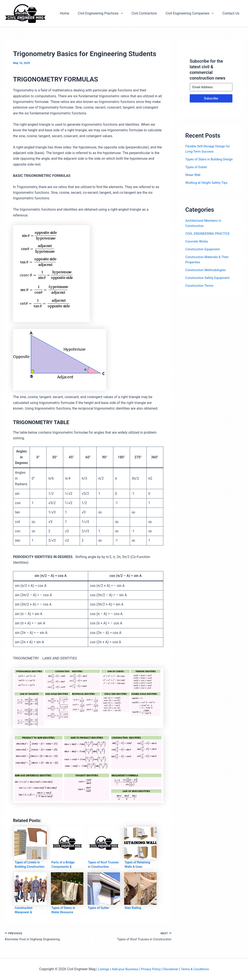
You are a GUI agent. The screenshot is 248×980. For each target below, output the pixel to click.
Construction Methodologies (207, 270)
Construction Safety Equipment (209, 278)
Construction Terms (201, 286)
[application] (127, 13)
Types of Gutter (197, 167)
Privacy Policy (151, 969)
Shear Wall (194, 175)
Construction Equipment (204, 249)
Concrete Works (198, 241)
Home (72, 13)
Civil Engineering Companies (192, 13)
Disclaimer (172, 969)
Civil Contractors (148, 13)
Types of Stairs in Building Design (211, 159)
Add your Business (123, 969)
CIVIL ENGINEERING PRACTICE (209, 234)
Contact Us (232, 13)
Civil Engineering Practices (107, 13)
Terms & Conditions (198, 969)
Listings (100, 969)
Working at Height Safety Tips (208, 183)
